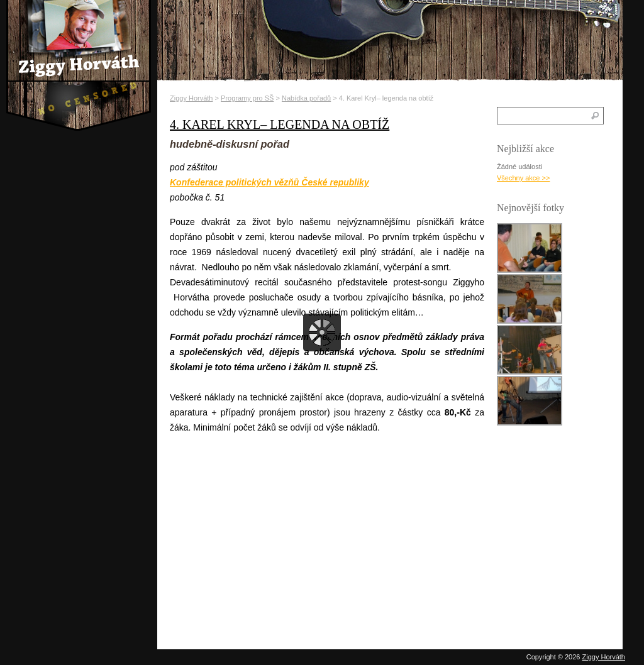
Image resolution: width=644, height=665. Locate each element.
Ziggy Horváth (191, 98)
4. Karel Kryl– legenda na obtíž (280, 124)
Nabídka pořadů (306, 98)
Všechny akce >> (523, 178)
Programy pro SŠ (247, 98)
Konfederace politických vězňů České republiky (269, 182)
